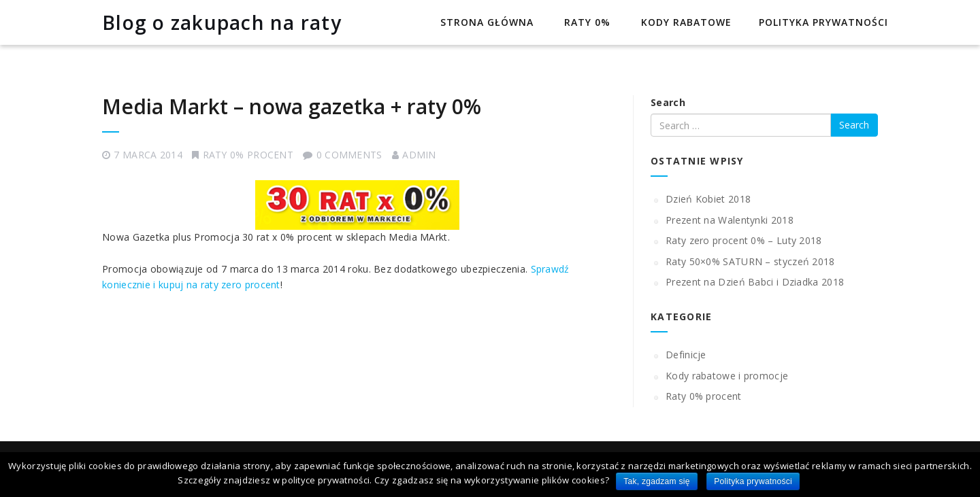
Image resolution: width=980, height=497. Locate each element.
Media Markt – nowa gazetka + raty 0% (292, 106)
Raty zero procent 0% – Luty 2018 (744, 240)
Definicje (686, 355)
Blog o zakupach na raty (222, 22)
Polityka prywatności (823, 22)
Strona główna (485, 22)
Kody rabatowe (685, 22)
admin (419, 155)
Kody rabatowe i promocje (727, 376)
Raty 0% (586, 22)
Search (668, 102)
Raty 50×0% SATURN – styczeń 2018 (750, 261)
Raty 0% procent (248, 155)
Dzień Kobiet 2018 (708, 199)
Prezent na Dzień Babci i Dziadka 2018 (755, 282)
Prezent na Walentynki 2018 (730, 220)
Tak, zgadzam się (657, 481)
